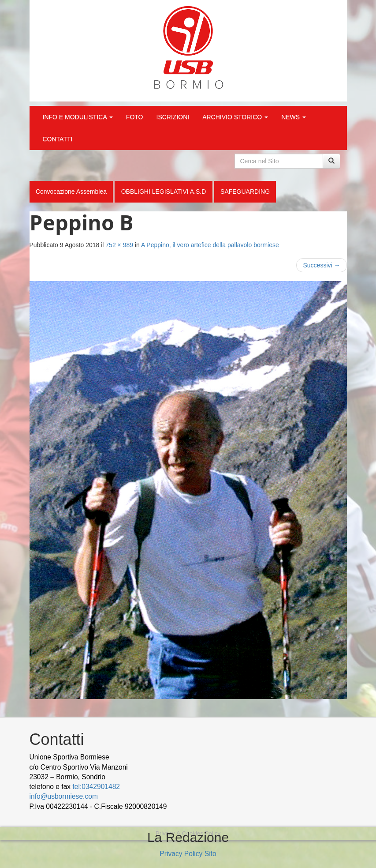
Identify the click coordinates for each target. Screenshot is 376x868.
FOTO (135, 117)
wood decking (191, 806)
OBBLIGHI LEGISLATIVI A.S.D (164, 192)
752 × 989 (119, 245)
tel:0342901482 (96, 787)
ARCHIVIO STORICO (235, 117)
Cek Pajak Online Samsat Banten (264, 806)
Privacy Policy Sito (188, 854)
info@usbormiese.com (64, 796)
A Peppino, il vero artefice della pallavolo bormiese (210, 245)
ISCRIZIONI (173, 117)
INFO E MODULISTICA (78, 117)
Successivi (321, 265)
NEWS (294, 117)
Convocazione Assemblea (71, 192)
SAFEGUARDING (245, 192)
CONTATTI (58, 139)
